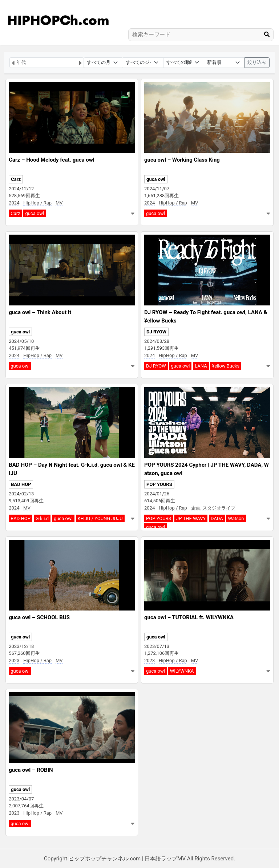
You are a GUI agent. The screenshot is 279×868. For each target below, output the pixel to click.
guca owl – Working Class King (182, 160)
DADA (217, 518)
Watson (236, 518)
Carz (16, 179)
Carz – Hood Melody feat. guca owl (51, 160)
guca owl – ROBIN (31, 770)
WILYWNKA (182, 671)
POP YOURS (159, 484)
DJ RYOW (156, 332)
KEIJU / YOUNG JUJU (100, 518)
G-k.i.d (42, 518)
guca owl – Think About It (40, 312)
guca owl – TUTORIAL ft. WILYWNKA (189, 617)
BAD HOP (21, 484)
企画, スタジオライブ (213, 508)
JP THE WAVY (191, 518)
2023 (14, 660)
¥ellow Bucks (226, 366)
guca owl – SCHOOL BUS (39, 617)
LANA (201, 366)
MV (59, 203)
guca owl (35, 213)
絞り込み (257, 62)
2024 (14, 203)
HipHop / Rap (37, 203)
